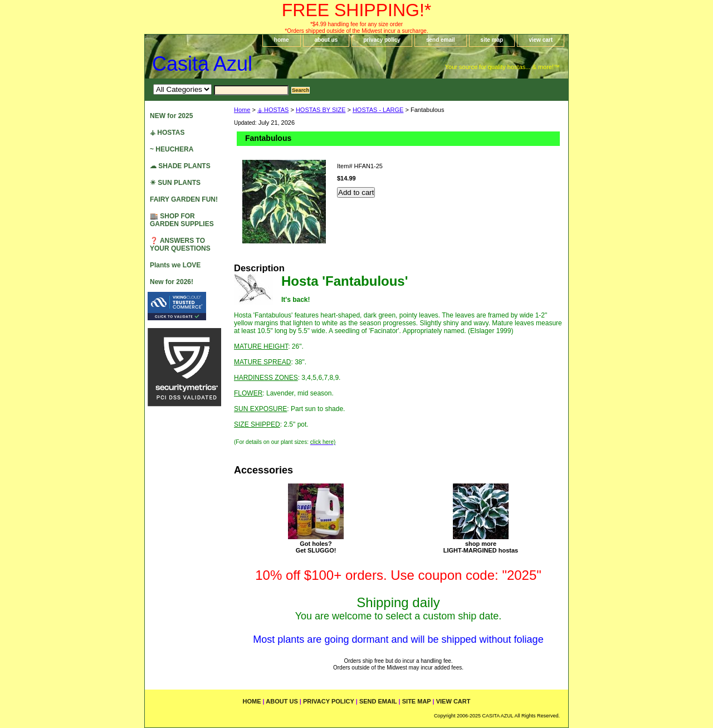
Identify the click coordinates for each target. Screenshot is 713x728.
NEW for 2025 (171, 116)
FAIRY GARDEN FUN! (184, 199)
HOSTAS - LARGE (378, 110)
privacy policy (382, 40)
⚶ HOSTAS (273, 110)
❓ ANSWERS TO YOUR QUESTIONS (180, 245)
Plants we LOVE (175, 265)
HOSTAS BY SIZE (321, 110)
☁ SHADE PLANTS (180, 166)
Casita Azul (202, 64)
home (282, 40)
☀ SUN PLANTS (175, 183)
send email (441, 40)
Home (242, 110)
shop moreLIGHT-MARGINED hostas (481, 547)
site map (492, 40)
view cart (541, 40)
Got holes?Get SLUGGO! (316, 547)
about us (326, 40)
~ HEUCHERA (172, 149)
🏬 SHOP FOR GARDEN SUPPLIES (182, 220)
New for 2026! (172, 282)
